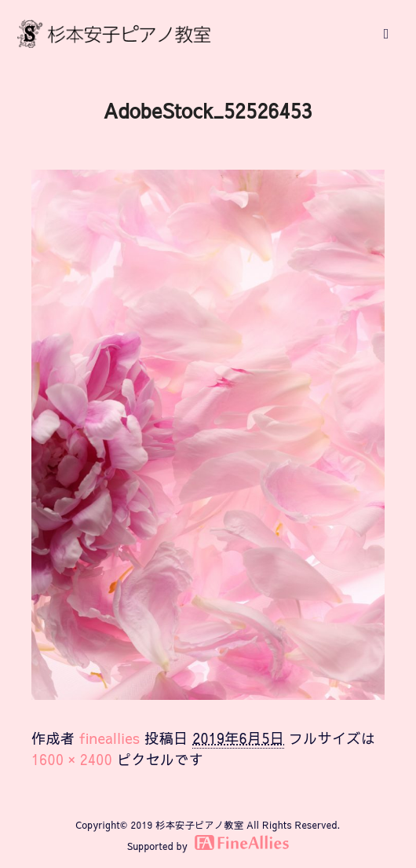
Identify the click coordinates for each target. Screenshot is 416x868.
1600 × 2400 (72, 759)
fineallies (109, 738)
